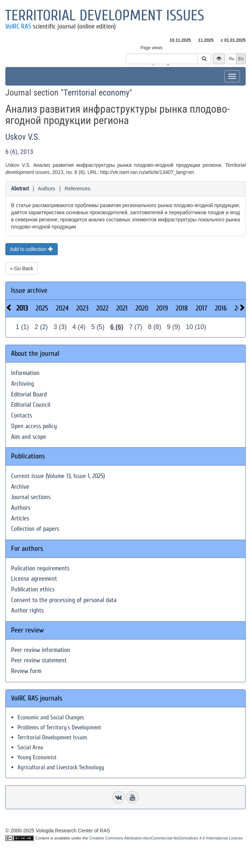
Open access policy (34, 426)
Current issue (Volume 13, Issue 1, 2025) (58, 476)
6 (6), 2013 (19, 152)
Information (25, 373)
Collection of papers (35, 529)
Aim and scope (29, 437)
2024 (62, 308)
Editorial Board (29, 394)
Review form (26, 671)
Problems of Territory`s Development (59, 727)
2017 (201, 308)
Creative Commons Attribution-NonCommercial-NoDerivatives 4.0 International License (166, 838)
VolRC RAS (18, 26)
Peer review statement (39, 660)
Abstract (20, 189)
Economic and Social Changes (51, 717)
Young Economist (37, 757)
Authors (46, 189)
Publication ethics (33, 589)
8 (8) (155, 327)
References (78, 189)
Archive (20, 487)
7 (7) (136, 327)
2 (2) (41, 327)
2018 (182, 308)
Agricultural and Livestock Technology (61, 767)
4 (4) (79, 327)
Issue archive (29, 290)
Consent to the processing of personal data (64, 600)
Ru (232, 59)
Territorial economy (96, 93)
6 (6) (117, 327)
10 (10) (196, 327)
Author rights (27, 610)
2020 (142, 308)
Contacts (22, 415)
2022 (102, 308)
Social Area (30, 747)
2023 (82, 308)
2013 (22, 308)
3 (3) (60, 327)
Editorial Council (31, 405)
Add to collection (32, 249)
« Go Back (22, 268)
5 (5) (98, 327)
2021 (122, 308)
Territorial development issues (105, 16)
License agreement (34, 579)
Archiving (22, 384)
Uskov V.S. (23, 137)
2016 (221, 308)
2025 (42, 308)
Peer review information (41, 650)
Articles (20, 518)
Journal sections (31, 497)
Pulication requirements (40, 568)
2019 (162, 308)
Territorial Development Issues (52, 737)
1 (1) (22, 327)
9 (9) (173, 327)
